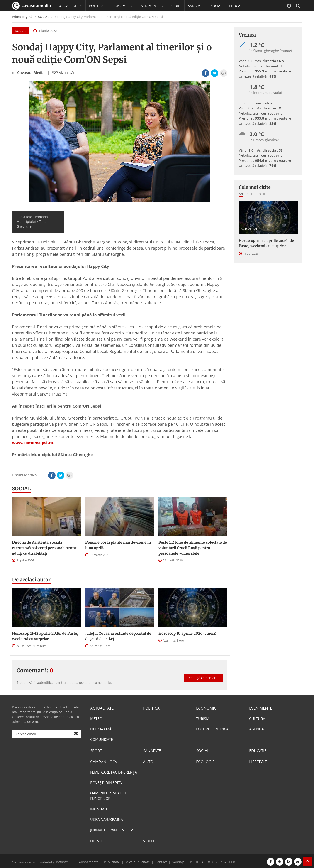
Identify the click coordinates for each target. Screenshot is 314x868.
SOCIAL (216, 6)
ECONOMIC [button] (122, 6)
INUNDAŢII (99, 808)
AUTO (148, 760)
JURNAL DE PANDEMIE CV (112, 829)
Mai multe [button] (67, 28)
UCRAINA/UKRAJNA (107, 818)
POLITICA (96, 6)
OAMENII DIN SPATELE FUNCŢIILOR (109, 794)
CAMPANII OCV (103, 760)
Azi (241, 194)
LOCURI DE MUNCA (212, 729)
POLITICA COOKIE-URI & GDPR (207, 860)
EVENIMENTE (260, 708)
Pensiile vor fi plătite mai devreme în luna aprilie (118, 545)
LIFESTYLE (257, 760)
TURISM (203, 718)
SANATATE (196, 6)
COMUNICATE (102, 739)
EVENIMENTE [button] (151, 6)
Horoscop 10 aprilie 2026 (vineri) (187, 633)
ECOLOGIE (205, 760)
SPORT (176, 6)
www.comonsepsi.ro (33, 443)
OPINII (95, 839)
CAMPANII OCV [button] (71, 17)
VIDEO (148, 839)
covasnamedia (32, 6)
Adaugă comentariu (204, 674)
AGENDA (257, 729)
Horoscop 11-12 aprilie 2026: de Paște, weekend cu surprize (45, 636)
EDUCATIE (237, 6)
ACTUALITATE (250, 229)
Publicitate (116, 860)
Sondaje (176, 860)
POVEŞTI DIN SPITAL (107, 781)
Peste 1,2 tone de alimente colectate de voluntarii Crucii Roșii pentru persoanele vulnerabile (193, 548)
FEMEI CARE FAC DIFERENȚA (114, 771)
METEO (96, 718)
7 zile (250, 194)
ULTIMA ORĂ (101, 729)
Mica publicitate (139, 860)
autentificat (46, 682)
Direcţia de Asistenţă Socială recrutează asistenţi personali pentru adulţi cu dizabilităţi (45, 548)
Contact (160, 860)
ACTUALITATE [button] (70, 6)
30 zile (263, 194)
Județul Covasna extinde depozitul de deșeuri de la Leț (118, 636)
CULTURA (257, 718)
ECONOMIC (206, 708)
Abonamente (95, 860)
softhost (61, 860)
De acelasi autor (31, 580)
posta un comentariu (95, 682)
